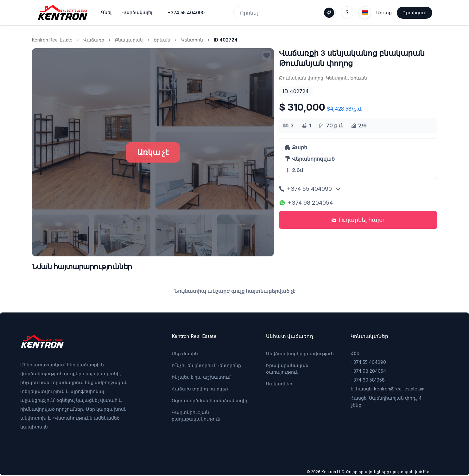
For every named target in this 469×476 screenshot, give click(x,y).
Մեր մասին (185, 354)
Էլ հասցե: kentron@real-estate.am (387, 389)
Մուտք (384, 13)
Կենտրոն (192, 40)
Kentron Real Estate (52, 40)
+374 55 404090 (186, 13)
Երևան (162, 40)
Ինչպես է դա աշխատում (201, 377)
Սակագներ (279, 384)
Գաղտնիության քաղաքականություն (196, 415)
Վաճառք (94, 40)
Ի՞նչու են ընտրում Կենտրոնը (206, 365)
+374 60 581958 (368, 380)
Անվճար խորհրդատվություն (300, 354)
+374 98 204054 (306, 203)
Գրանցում (415, 13)
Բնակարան (129, 40)
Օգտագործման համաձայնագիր (210, 400)
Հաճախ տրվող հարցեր (200, 389)
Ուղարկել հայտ (358, 220)
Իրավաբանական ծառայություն (287, 369)
